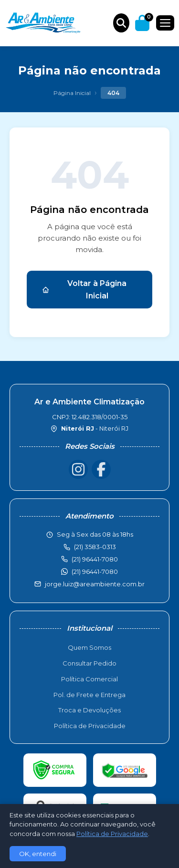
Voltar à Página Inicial (84, 290)
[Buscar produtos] (121, 23)
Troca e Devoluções (89, 710)
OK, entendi (38, 854)
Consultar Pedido (89, 663)
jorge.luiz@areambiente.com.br (95, 584)
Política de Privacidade (90, 726)
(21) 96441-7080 (95, 572)
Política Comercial (89, 679)
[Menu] (165, 23)
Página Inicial (72, 93)
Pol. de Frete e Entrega (89, 695)
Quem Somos (89, 647)
